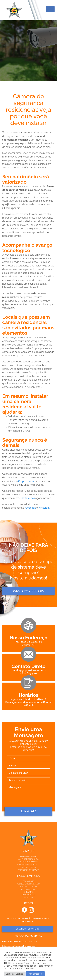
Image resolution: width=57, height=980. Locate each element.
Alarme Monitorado (28, 859)
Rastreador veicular (28, 870)
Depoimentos (29, 895)
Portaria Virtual (29, 856)
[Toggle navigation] (50, 9)
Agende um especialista (28, 884)
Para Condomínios (28, 862)
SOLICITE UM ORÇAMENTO (28, 929)
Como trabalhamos (28, 889)
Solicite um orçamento (28, 591)
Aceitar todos (35, 974)
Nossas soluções (28, 887)
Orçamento (28, 881)
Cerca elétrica (28, 867)
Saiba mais (28, 892)
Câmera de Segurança (28, 865)
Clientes (28, 897)
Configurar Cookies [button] (14, 974)
